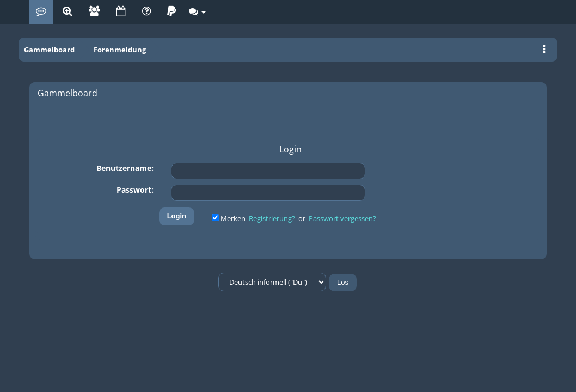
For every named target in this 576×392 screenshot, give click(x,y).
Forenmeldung (120, 50)
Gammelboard (49, 50)
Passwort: (135, 190)
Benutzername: (125, 168)
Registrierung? (272, 218)
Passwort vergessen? (342, 218)
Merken (229, 218)
